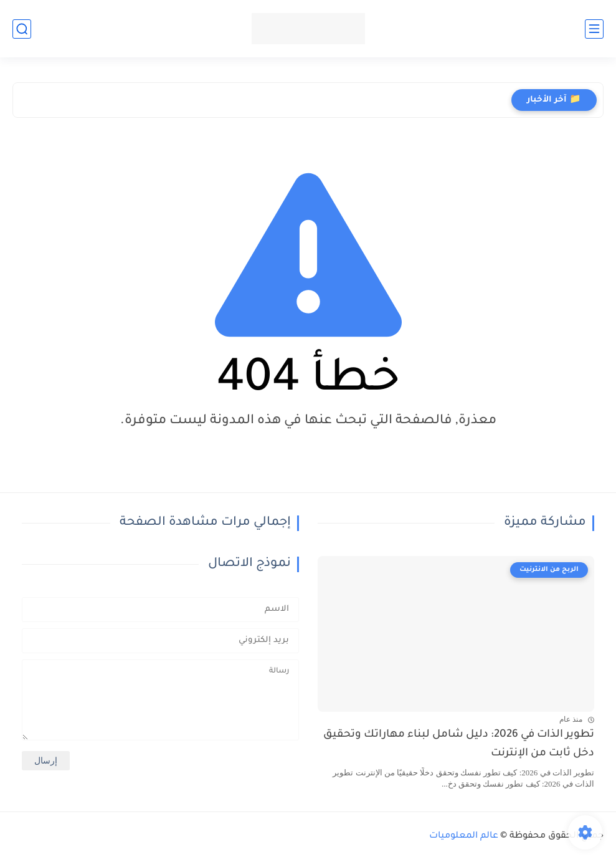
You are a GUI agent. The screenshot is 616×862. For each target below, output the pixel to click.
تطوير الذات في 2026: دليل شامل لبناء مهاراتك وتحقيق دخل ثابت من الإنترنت (459, 745)
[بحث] (22, 29)
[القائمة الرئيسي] (594, 29)
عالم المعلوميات (464, 836)
